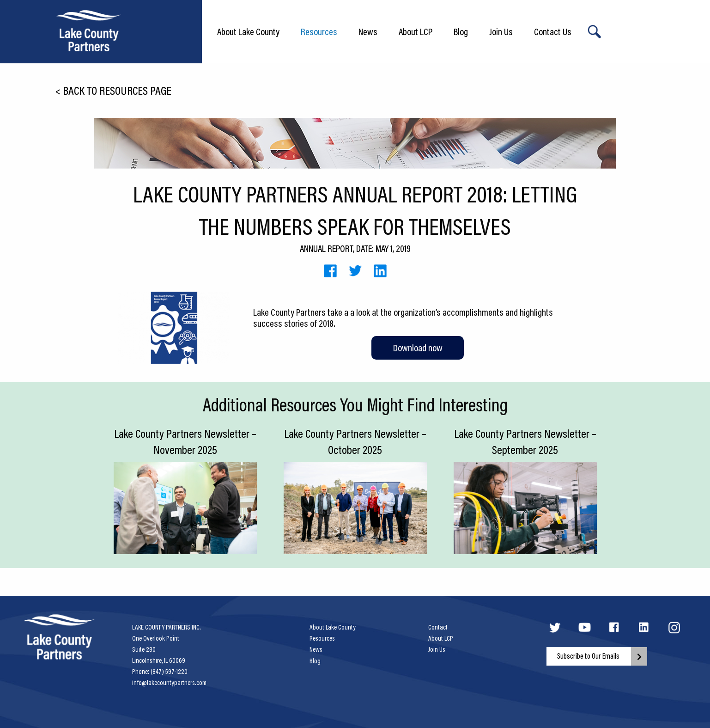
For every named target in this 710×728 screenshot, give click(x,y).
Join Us (501, 31)
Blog (461, 31)
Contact (438, 627)
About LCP (416, 31)
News (368, 31)
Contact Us (553, 31)
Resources (319, 31)
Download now (418, 348)
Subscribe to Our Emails (588, 656)
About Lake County (248, 31)
